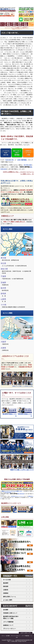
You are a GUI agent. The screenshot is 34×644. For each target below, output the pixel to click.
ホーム (3, 636)
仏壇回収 (6, 590)
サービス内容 (7, 580)
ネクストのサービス (12, 576)
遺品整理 (6, 583)
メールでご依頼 (28, 153)
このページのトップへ (26, 633)
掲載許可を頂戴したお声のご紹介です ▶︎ (22, 470)
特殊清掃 (22, 367)
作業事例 (6, 593)
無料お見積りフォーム (9, 597)
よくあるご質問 (8, 600)
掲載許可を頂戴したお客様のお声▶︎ (23, 386)
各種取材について (8, 625)
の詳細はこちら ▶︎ (9, 414)
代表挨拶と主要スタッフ (10, 613)
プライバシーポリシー (9, 629)
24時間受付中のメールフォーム (18, 496)
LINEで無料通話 (17, 153)
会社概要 (6, 610)
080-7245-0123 (21, 494)
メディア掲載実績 (8, 622)
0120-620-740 (6, 153)
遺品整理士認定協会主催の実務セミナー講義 (11, 617)
